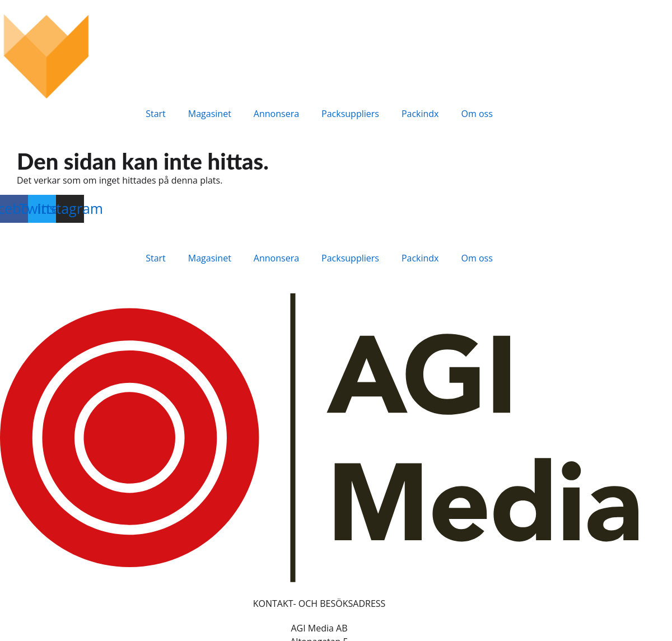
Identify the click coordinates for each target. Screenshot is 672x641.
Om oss (477, 114)
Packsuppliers (350, 114)
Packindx (420, 114)
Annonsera (276, 114)
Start (156, 114)
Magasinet (210, 114)
